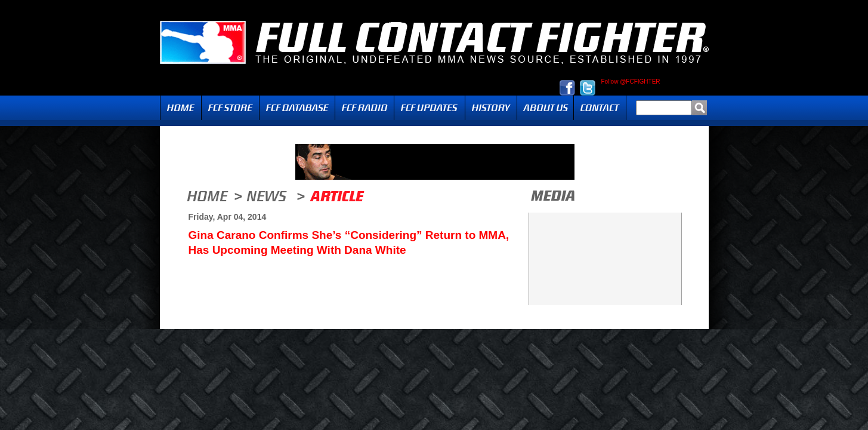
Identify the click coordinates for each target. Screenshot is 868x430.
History (491, 108)
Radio (365, 108)
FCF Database (297, 108)
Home (181, 108)
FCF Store (230, 108)
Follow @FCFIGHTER (631, 82)
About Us (545, 108)
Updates (430, 108)
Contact (600, 108)
